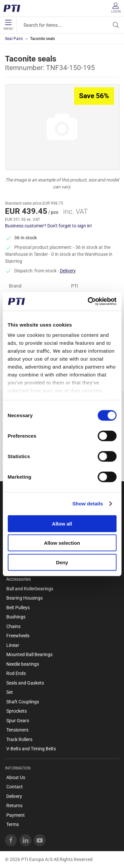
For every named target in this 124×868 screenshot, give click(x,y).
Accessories (19, 579)
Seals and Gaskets (25, 683)
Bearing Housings (24, 598)
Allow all (62, 523)
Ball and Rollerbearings (30, 589)
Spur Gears (18, 721)
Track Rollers (19, 739)
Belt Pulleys (18, 608)
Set (10, 692)
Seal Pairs (14, 39)
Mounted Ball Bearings (29, 654)
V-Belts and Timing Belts (31, 749)
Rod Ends (16, 673)
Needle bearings (23, 664)
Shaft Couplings (23, 702)
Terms (13, 824)
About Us (16, 777)
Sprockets (17, 711)
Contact (15, 787)
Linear (13, 645)
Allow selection (62, 543)
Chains (13, 626)
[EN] (14, 8)
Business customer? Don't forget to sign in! (48, 226)
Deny (62, 562)
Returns (14, 806)
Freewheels (18, 636)
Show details (88, 504)
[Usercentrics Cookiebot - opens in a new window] (88, 301)
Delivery (68, 271)
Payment (16, 815)
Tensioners (17, 730)
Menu (8, 25)
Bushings (16, 617)
